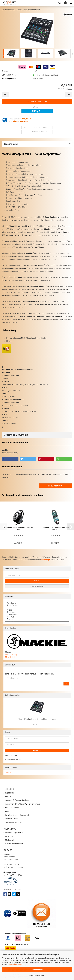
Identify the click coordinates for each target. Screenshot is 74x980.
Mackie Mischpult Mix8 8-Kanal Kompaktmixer (37, 719)
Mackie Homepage (13, 655)
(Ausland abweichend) (51, 75)
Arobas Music (37, 615)
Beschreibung (11, 144)
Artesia (37, 619)
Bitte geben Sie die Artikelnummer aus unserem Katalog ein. (29, 674)
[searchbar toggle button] (60, 3)
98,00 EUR (37, 724)
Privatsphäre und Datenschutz (17, 815)
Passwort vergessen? (14, 759)
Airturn (37, 610)
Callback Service (12, 819)
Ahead (37, 608)
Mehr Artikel (10, 657)
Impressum (10, 793)
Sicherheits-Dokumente (16, 435)
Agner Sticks (37, 605)
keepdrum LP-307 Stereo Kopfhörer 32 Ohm (18, 529)
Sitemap (9, 772)
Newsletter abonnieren (14, 844)
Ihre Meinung (55, 486)
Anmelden (37, 750)
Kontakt (8, 797)
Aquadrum (37, 612)
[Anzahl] (37, 95)
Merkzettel (9, 840)
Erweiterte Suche (37, 586)
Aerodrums (37, 603)
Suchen (37, 581)
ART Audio (37, 617)
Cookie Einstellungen (14, 822)
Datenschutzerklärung (15, 965)
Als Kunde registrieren (14, 833)
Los (66, 684)
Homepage (46, 560)
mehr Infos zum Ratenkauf (18, 121)
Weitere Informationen (37, 975)
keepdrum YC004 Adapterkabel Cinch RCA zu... (55, 529)
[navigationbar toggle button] (71, 3)
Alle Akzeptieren (37, 969)
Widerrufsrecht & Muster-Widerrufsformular (23, 804)
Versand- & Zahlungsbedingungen (19, 800)
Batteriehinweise (12, 808)
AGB (7, 811)
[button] (72, 54)
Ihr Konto (9, 836)
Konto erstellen (11, 756)
